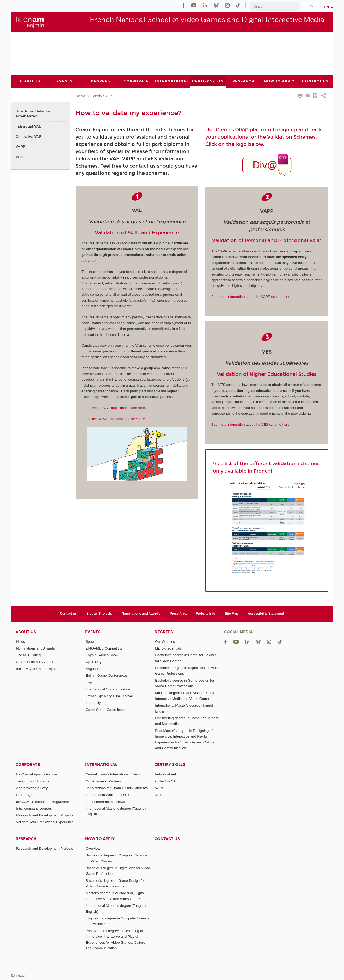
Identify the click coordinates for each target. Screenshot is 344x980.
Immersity (93, 703)
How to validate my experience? (33, 114)
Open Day (94, 662)
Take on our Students (33, 781)
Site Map (232, 614)
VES (19, 157)
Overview (93, 848)
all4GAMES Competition (105, 648)
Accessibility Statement (266, 614)
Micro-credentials (168, 648)
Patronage (24, 795)
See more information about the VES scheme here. (251, 424)
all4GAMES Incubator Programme (43, 801)
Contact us (68, 614)
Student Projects (99, 614)
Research (26, 839)
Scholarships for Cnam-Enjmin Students (117, 788)
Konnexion (19, 975)
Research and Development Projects (45, 815)
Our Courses (165, 641)
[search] (274, 6)
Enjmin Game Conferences (107, 676)
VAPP (20, 147)
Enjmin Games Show (102, 655)
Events (93, 632)
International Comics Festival (108, 689)
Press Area (178, 614)
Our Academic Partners (104, 781)
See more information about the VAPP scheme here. (252, 297)
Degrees (164, 632)
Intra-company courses (34, 808)
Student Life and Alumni (35, 662)
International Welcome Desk (107, 795)
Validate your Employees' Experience (45, 822)
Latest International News (105, 801)
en (327, 7)
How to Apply (100, 839)
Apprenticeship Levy (32, 788)
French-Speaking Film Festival (109, 696)
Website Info (206, 614)
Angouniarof (95, 669)
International (101, 765)
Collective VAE (28, 136)
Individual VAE (28, 126)
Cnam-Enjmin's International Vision (113, 774)
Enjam (91, 682)
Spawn (91, 641)
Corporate (28, 765)
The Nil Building (28, 655)
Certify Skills (101, 96)
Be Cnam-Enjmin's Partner (37, 774)
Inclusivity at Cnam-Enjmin (37, 669)
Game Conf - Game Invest (106, 709)
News (21, 641)
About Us (26, 632)
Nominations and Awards (141, 614)
